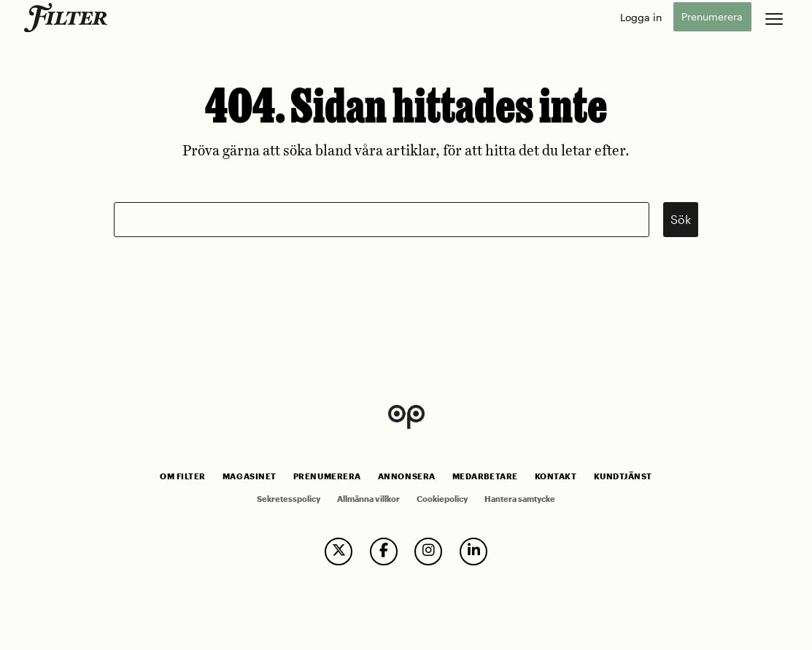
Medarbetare (485, 476)
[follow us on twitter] (339, 552)
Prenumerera (712, 17)
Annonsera (407, 476)
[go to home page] (68, 18)
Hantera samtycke (520, 499)
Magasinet (250, 476)
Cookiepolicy (442, 499)
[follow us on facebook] (384, 552)
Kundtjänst (623, 476)
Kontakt (556, 476)
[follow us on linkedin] (473, 552)
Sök (681, 219)
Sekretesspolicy (289, 499)
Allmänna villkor (368, 499)
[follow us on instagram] (428, 552)
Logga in (641, 17)
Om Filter (183, 476)
